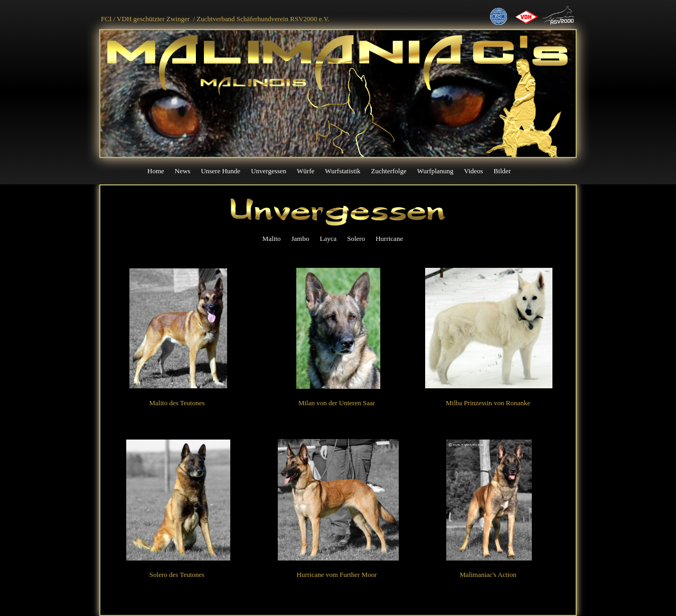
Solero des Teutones (177, 575)
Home (156, 171)
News (183, 171)
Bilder (503, 171)
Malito (272, 239)
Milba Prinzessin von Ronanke (488, 403)
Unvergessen (269, 171)
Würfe (306, 171)
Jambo (301, 239)
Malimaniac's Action (488, 575)
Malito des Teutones (177, 403)
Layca (328, 239)
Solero (356, 239)
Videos (474, 171)
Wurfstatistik (342, 171)
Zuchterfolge (389, 171)
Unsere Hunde (220, 171)
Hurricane (389, 239)
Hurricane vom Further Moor (337, 575)
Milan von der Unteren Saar (337, 403)
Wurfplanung (435, 171)
